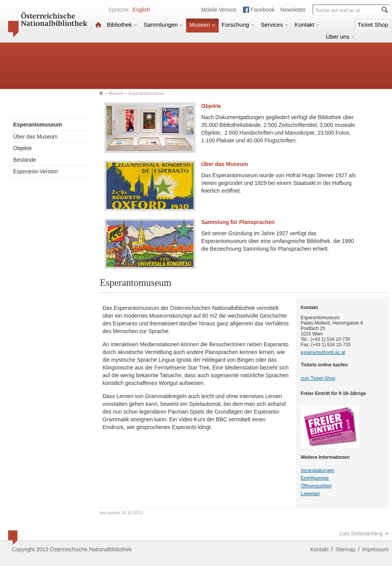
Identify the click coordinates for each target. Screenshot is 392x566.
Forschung (238, 25)
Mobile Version (219, 10)
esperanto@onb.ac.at (323, 352)
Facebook (263, 10)
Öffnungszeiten (316, 486)
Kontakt (307, 25)
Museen (202, 25)
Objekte (22, 148)
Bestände (25, 160)
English (141, 10)
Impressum (376, 549)
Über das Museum (35, 137)
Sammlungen (163, 25)
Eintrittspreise (315, 478)
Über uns (340, 37)
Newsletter (293, 10)
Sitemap (345, 549)
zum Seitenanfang (364, 534)
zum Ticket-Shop (318, 378)
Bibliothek (122, 25)
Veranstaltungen (318, 470)
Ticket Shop (373, 25)
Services (275, 25)
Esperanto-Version (35, 171)
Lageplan (310, 494)
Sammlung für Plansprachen (238, 222)
